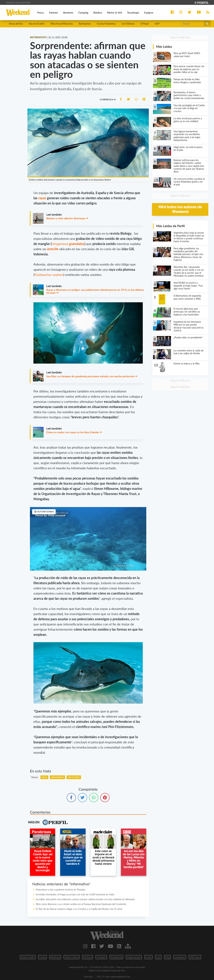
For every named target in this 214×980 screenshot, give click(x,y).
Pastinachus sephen (49, 275)
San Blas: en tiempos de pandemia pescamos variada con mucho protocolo (90, 376)
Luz (158, 957)
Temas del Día (16, 24)
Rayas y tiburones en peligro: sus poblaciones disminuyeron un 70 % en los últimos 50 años (95, 291)
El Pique (145, 24)
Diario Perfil (28, 957)
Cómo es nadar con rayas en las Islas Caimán (73, 432)
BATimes (195, 957)
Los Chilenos (128, 24)
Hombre (101, 957)
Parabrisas (116, 957)
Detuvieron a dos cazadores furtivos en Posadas (61, 890)
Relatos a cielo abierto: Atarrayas (66, 219)
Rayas (44, 778)
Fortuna (88, 957)
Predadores (74, 778)
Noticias (55, 957)
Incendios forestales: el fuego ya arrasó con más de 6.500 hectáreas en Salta (75, 895)
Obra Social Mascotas (62, 24)
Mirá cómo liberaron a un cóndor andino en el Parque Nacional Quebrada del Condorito (81, 904)
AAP (157, 24)
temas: (35, 777)
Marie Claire (72, 957)
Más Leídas (164, 47)
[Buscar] (192, 24)
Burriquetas (85, 24)
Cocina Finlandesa (106, 24)
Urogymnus (68, 244)
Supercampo (134, 957)
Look (148, 957)
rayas (43, 198)
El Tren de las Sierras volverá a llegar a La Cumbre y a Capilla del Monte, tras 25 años (79, 909)
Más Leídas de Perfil (170, 226)
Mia (167, 957)
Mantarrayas (57, 778)
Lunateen (180, 957)
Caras (42, 957)
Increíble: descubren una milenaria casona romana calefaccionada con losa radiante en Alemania (85, 899)
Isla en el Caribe (37, 24)
